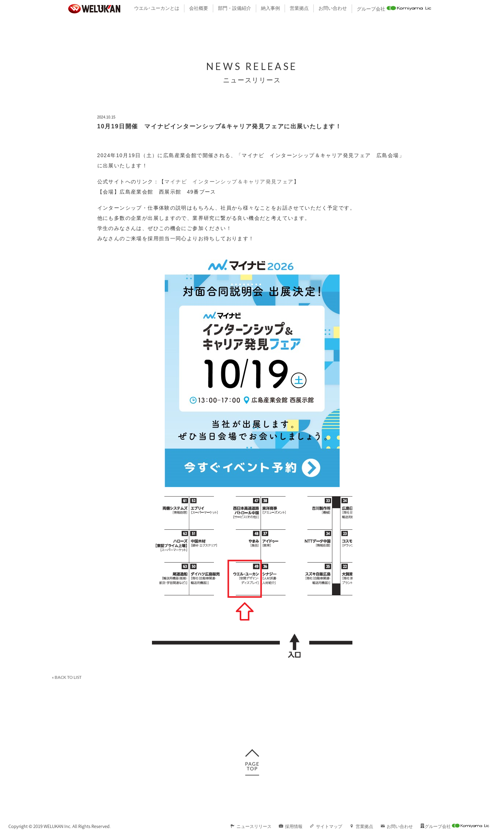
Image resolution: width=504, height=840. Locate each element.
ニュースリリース (251, 827)
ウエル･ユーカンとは (157, 8)
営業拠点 (299, 8)
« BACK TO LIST (67, 677)
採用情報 (291, 827)
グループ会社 (394, 8)
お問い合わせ (333, 8)
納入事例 (270, 8)
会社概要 (199, 8)
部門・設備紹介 (235, 8)
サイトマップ (326, 827)
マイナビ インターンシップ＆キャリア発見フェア (229, 182)
